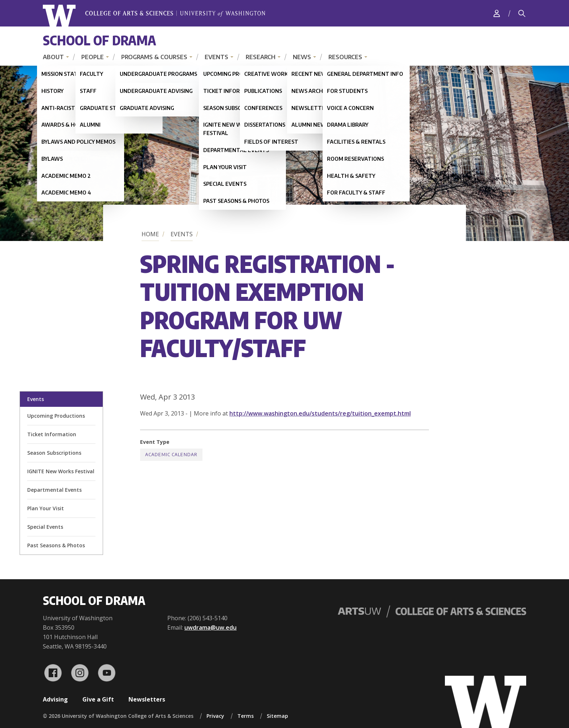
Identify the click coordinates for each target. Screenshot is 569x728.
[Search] (522, 13)
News (302, 57)
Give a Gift (98, 699)
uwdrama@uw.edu (210, 627)
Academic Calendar (171, 455)
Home (150, 234)
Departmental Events (54, 490)
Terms (245, 716)
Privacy (215, 716)
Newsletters (147, 699)
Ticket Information (52, 434)
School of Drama (99, 40)
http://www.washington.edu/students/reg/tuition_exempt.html (320, 413)
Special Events (45, 527)
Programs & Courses (154, 57)
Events (216, 57)
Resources (345, 57)
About (53, 57)
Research (261, 57)
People (93, 57)
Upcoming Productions (56, 416)
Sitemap (277, 716)
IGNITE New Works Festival (61, 471)
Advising (55, 699)
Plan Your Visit (46, 508)
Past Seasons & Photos (56, 545)
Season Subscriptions (54, 453)
